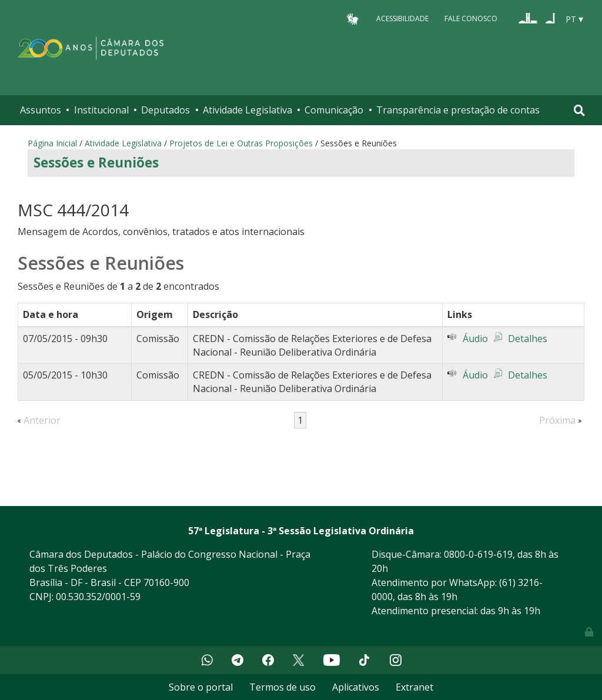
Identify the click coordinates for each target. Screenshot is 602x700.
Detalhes (528, 339)
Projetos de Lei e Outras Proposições (241, 143)
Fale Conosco (471, 19)
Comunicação (334, 110)
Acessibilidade (402, 19)
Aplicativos (356, 687)
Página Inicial (52, 143)
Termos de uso (282, 687)
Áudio (475, 339)
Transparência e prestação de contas (458, 110)
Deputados (165, 110)
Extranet (414, 687)
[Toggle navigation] (579, 110)
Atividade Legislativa (248, 110)
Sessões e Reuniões (96, 163)
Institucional (101, 110)
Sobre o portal (201, 687)
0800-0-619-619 (478, 554)
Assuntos (41, 110)
